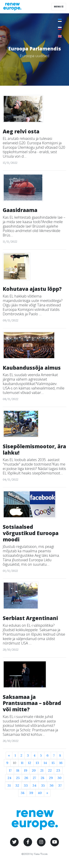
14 (45, 763)
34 (34, 785)
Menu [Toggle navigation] (59, 7)
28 (43, 778)
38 (23, 793)
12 (30, 763)
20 (34, 770)
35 (43, 785)
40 (40, 793)
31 (9, 785)
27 (34, 778)
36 (52, 785)
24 (9, 778)
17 (10, 770)
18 (18, 770)
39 (31, 793)
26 (26, 778)
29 (51, 778)
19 (26, 770)
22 (50, 770)
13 (37, 763)
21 (42, 770)
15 (53, 763)
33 (26, 785)
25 (18, 778)
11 (22, 763)
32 (17, 785)
